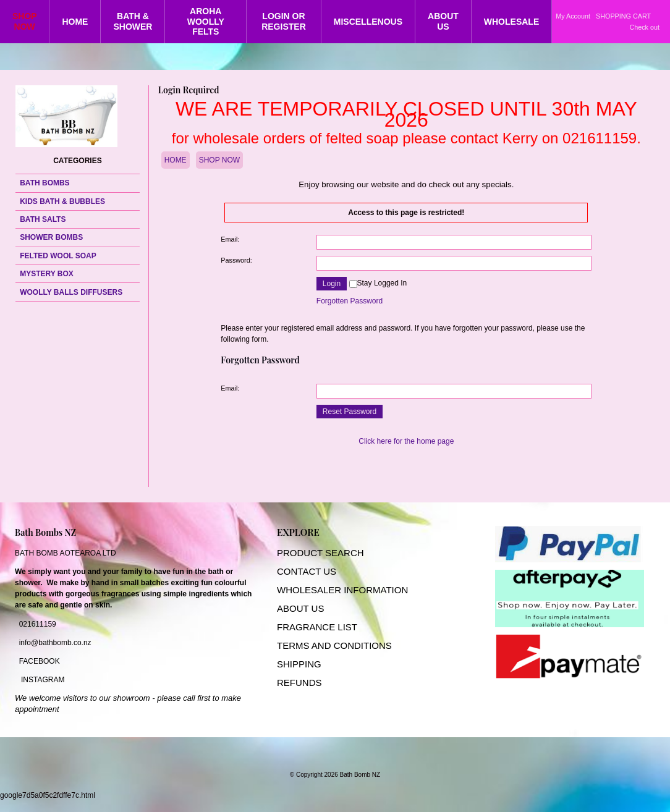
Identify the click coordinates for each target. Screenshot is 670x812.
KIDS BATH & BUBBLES (62, 201)
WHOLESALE (511, 22)
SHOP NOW (25, 21)
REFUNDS (299, 683)
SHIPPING (299, 664)
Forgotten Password (350, 301)
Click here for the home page (406, 441)
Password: (236, 260)
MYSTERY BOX (47, 274)
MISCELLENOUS (368, 22)
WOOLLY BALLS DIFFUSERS (71, 292)
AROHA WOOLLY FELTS (206, 22)
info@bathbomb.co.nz (55, 643)
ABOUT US (443, 21)
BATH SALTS (43, 219)
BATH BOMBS (45, 183)
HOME (75, 22)
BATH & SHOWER (133, 21)
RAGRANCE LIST (320, 627)
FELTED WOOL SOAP (58, 256)
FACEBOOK (40, 661)
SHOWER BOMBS (51, 237)
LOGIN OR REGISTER (284, 21)
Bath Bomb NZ (360, 775)
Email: (230, 239)
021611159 (38, 624)
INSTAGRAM (43, 680)
